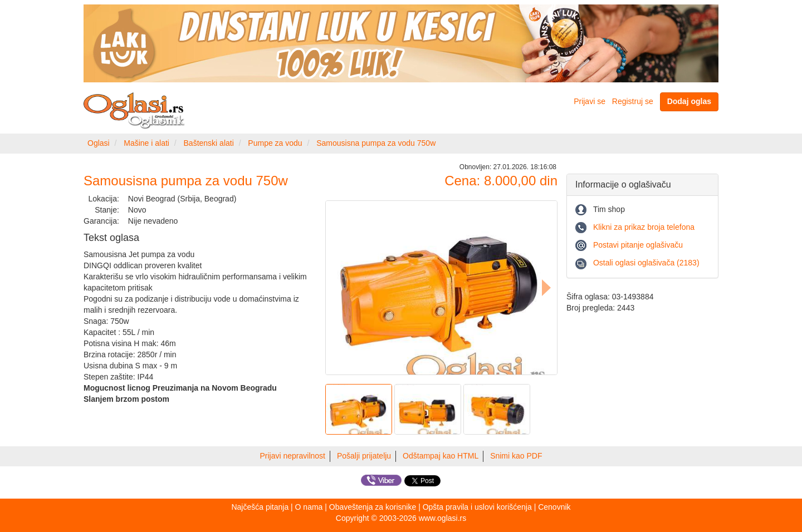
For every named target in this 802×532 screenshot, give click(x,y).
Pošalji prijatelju (364, 456)
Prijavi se (590, 101)
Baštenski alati (209, 143)
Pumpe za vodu (275, 143)
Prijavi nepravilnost (293, 456)
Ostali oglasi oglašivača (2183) (646, 263)
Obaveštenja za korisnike (373, 507)
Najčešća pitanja (260, 507)
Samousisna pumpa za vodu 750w (376, 143)
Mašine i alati (146, 143)
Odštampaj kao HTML (441, 456)
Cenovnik (554, 507)
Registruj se (633, 101)
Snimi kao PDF (516, 456)
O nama (309, 507)
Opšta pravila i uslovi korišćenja (477, 507)
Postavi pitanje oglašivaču (638, 245)
